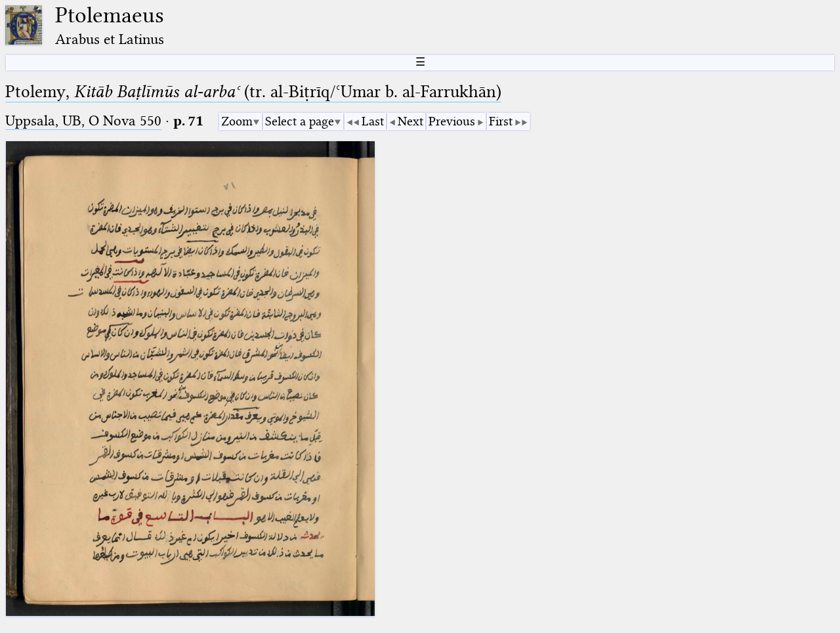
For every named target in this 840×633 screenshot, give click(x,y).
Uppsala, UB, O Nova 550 (83, 120)
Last (373, 121)
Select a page (300, 121)
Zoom (237, 121)
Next (410, 121)
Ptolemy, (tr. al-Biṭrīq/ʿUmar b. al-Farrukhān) (253, 92)
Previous (452, 121)
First (501, 121)
